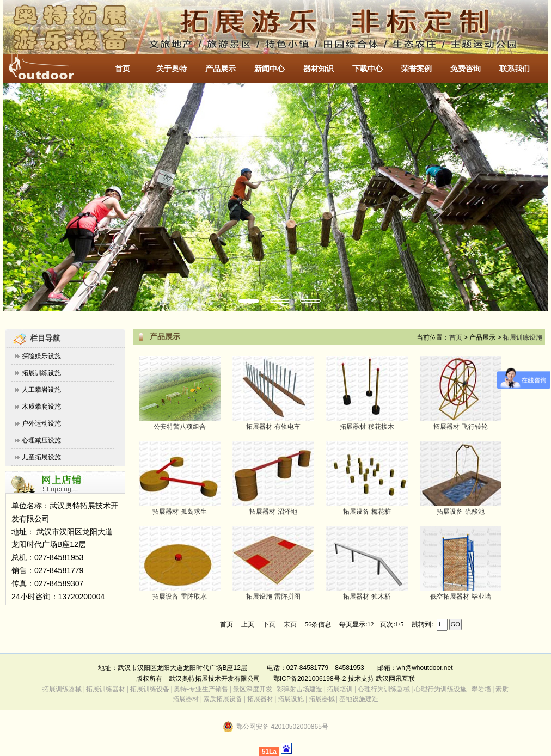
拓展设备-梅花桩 (367, 512)
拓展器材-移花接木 (367, 427)
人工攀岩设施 (41, 390)
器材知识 (319, 69)
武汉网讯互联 (394, 679)
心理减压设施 (41, 440)
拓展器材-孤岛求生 (180, 512)
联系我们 (515, 69)
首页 (123, 69)
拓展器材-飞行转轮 (461, 427)
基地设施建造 (358, 699)
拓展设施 (291, 699)
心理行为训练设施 (440, 689)
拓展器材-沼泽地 (273, 512)
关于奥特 (172, 69)
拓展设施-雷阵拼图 (273, 597)
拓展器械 (322, 699)
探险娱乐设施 (41, 356)
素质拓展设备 (223, 699)
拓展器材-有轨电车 (273, 427)
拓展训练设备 (150, 689)
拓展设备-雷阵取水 (180, 597)
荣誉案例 (417, 69)
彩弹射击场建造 (299, 689)
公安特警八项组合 (180, 427)
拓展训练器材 (106, 689)
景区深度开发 (253, 689)
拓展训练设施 (41, 373)
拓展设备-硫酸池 (461, 512)
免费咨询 (466, 69)
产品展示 (221, 69)
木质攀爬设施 (41, 407)
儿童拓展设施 (41, 457)
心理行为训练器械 (384, 689)
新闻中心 (270, 69)
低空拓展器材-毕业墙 (461, 597)
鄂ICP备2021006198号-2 (310, 679)
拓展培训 (340, 689)
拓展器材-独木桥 (367, 597)
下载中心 (368, 69)
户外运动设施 (41, 423)
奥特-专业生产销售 (201, 689)
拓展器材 (260, 699)
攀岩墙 (480, 689)
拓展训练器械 (62, 689)
